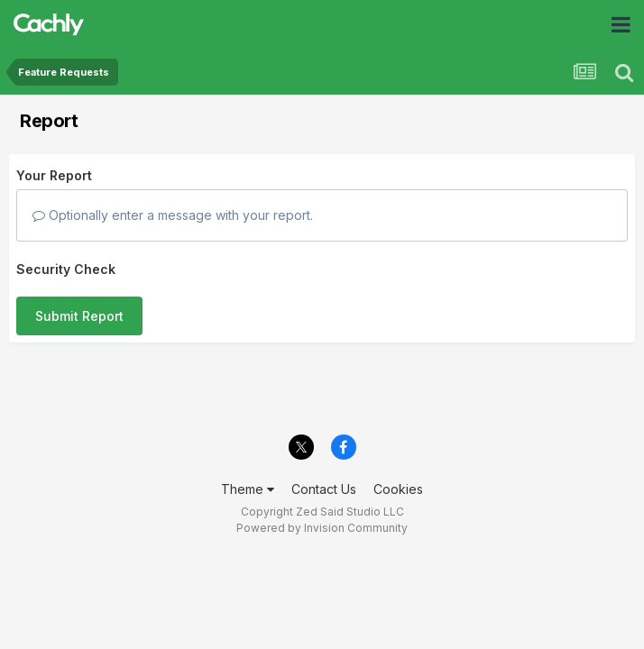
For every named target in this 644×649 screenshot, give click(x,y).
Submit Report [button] (79, 316)
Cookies (398, 489)
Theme (248, 489)
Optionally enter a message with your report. (173, 215)
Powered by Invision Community (322, 528)
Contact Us (324, 489)
